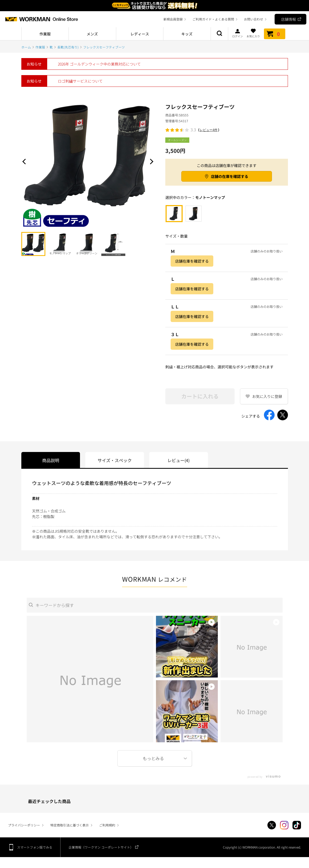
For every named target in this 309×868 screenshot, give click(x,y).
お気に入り (253, 33)
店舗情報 (288, 19)
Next (151, 161)
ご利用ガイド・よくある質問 (213, 19)
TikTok (297, 825)
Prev (25, 161)
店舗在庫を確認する (192, 261)
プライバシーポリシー (24, 825)
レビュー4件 (209, 130)
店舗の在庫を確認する (230, 176)
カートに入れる (200, 396)
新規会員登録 (173, 19)
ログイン (238, 33)
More (155, 758)
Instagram (284, 825)
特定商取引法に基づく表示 (70, 825)
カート (275, 34)
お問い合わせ (254, 19)
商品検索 (219, 34)
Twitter (272, 825)
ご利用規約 (107, 825)
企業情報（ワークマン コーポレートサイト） (101, 847)
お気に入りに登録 (267, 396)
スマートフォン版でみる (35, 847)
